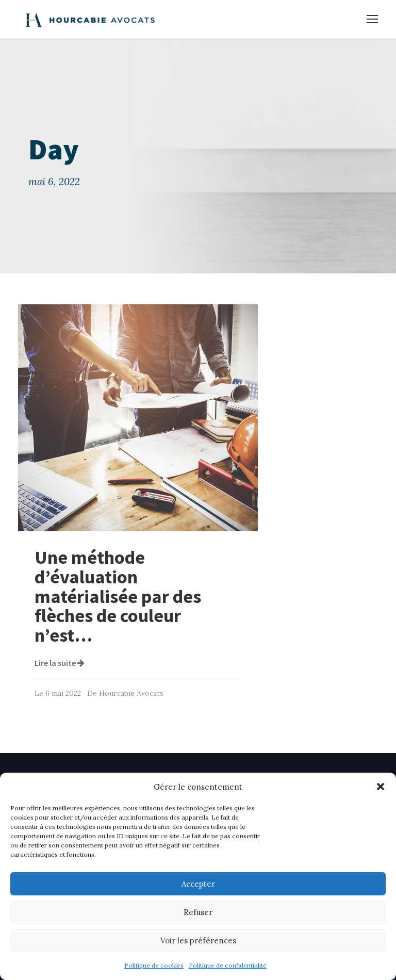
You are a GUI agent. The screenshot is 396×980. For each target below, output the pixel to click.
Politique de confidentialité (228, 965)
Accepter (198, 884)
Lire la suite (60, 663)
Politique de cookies (154, 965)
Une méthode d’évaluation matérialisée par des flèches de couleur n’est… (118, 596)
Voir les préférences (198, 941)
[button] (381, 787)
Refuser (198, 912)
